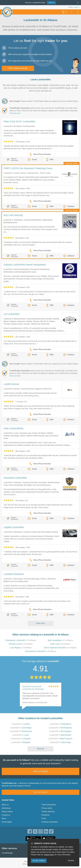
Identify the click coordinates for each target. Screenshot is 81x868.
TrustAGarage (7, 853)
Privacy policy (47, 808)
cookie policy (49, 855)
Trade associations (49, 805)
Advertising (6, 808)
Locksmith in (21, 724)
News (4, 818)
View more (40, 623)
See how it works (40, 792)
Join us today (40, 771)
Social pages (7, 822)
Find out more (15, 113)
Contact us (6, 815)
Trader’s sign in (74, 7)
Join (51, 3)
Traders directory (48, 812)
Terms (44, 818)
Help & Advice (7, 812)
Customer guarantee (49, 822)
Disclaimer (46, 815)
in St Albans (21, 640)
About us (5, 805)
